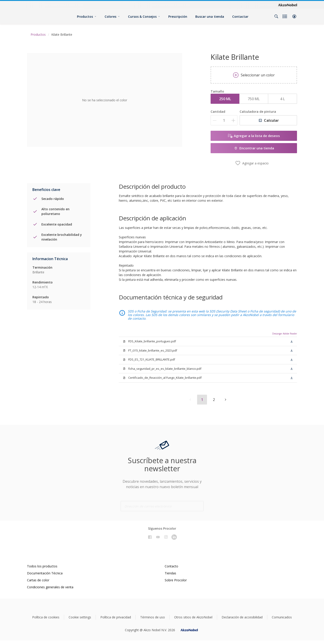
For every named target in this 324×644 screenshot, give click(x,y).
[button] (294, 16)
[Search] (276, 16)
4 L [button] (282, 99)
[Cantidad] (224, 120)
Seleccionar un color (254, 75)
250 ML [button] (225, 99)
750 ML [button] (254, 99)
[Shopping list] (285, 16)
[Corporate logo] (288, 5)
